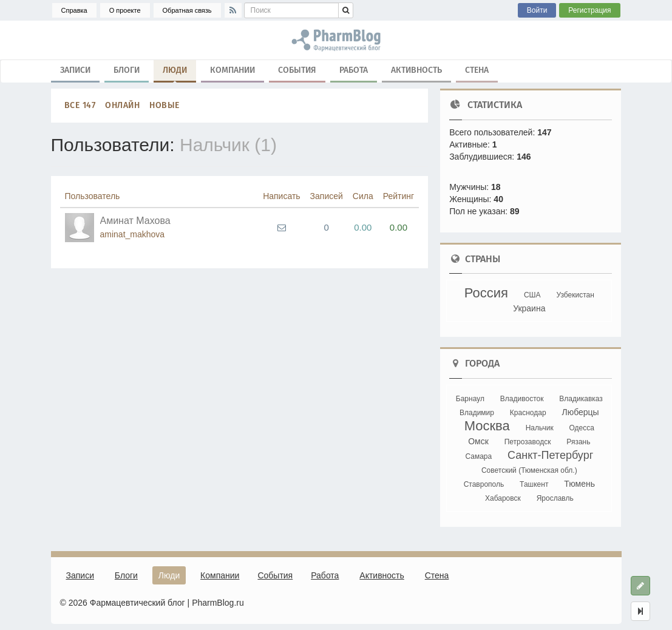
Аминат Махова (135, 221)
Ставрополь (484, 484)
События (297, 70)
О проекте (125, 10)
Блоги (127, 70)
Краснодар (528, 413)
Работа (354, 70)
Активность (416, 70)
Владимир (477, 413)
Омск (478, 441)
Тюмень (579, 484)
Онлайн (122, 105)
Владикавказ (581, 399)
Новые (165, 105)
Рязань (578, 442)
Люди (175, 73)
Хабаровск (503, 498)
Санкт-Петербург (550, 455)
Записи (75, 70)
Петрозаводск (528, 442)
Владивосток (522, 399)
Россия (486, 293)
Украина (529, 308)
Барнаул (470, 399)
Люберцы (580, 412)
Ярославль (555, 498)
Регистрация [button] (589, 10)
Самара (478, 456)
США (532, 295)
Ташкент (534, 484)
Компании (232, 70)
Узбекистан (575, 295)
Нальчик (540, 428)
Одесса (582, 428)
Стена (477, 70)
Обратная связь (187, 10)
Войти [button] (537, 10)
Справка (74, 10)
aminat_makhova (133, 234)
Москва (487, 426)
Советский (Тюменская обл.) (529, 470)
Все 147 (80, 105)
